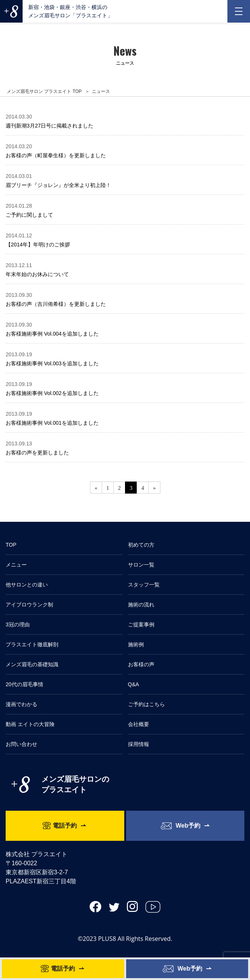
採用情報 (139, 744)
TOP (11, 545)
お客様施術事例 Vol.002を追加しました (52, 393)
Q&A (134, 684)
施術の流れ (141, 605)
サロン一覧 (141, 565)
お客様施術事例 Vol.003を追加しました (52, 363)
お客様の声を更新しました (37, 453)
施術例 (136, 644)
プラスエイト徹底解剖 (32, 644)
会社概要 (139, 724)
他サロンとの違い (27, 585)
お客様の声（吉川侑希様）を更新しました (56, 304)
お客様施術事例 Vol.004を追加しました (52, 334)
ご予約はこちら (146, 704)
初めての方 (141, 545)
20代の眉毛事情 (24, 684)
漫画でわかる (21, 704)
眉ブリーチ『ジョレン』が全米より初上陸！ (58, 185)
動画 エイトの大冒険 (30, 724)
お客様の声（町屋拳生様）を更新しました (56, 155)
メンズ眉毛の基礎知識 (32, 664)
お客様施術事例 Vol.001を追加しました (52, 423)
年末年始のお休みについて (37, 274)
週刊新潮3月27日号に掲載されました (50, 126)
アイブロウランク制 (29, 605)
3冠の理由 (18, 624)
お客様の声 (141, 664)
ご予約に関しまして (29, 215)
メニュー (16, 565)
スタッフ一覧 (144, 585)
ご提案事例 (141, 624)
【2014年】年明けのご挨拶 (38, 245)
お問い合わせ (21, 744)
